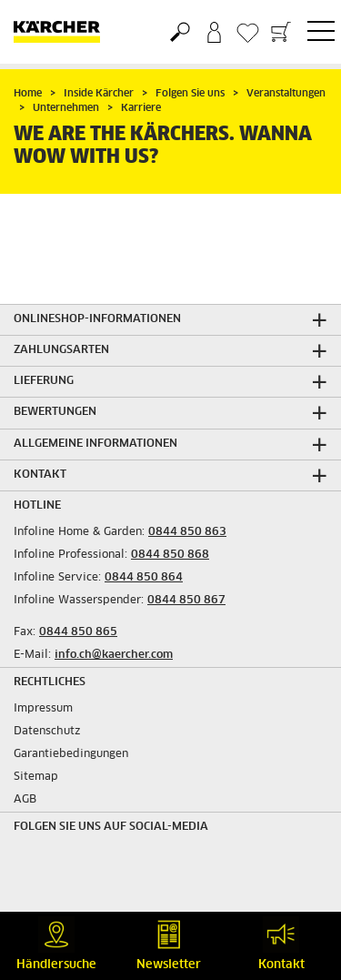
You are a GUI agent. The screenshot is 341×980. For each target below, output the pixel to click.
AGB (25, 800)
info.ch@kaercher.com (114, 655)
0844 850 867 (186, 601)
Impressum (43, 709)
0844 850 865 (78, 632)
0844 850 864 (144, 578)
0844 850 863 (187, 532)
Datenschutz (47, 732)
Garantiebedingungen (71, 754)
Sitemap (36, 777)
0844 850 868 (170, 555)
